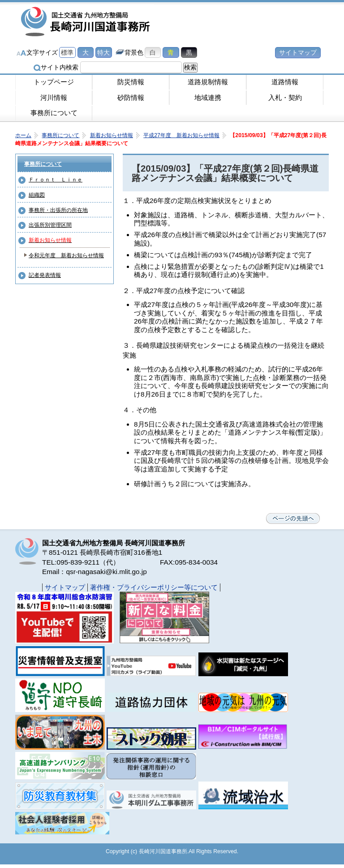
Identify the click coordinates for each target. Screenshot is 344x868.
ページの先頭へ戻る (293, 518)
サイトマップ (298, 52)
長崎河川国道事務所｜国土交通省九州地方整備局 (87, 22)
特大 (103, 52)
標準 (67, 52)
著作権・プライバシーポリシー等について (154, 587)
